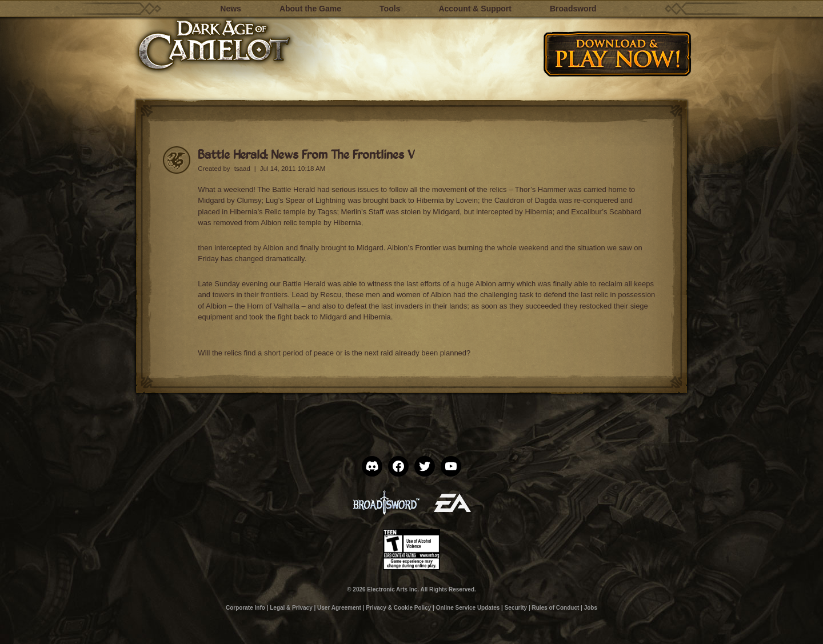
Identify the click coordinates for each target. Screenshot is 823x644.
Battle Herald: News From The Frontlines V (306, 154)
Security (516, 608)
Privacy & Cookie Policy (398, 608)
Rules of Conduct (556, 608)
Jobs (591, 608)
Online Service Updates (468, 608)
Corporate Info (245, 608)
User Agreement (339, 608)
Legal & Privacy (291, 608)
